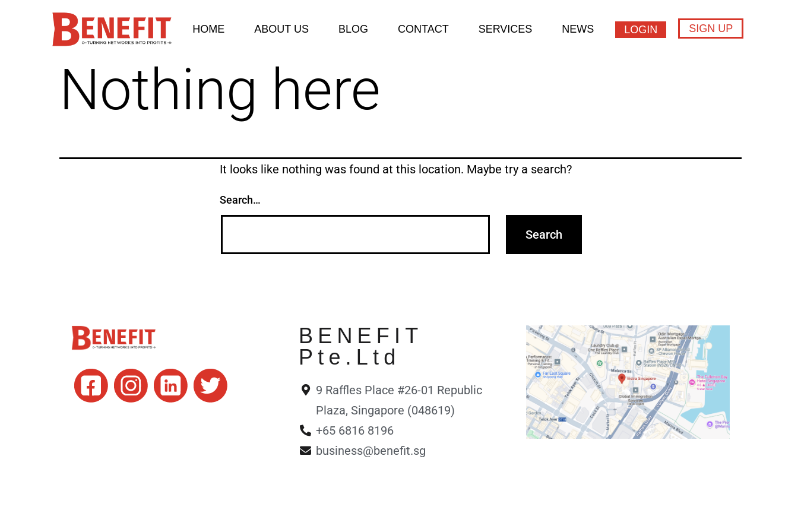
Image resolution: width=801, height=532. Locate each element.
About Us (281, 29)
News (578, 29)
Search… (240, 200)
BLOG (353, 29)
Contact (423, 29)
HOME (208, 29)
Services (506, 29)
